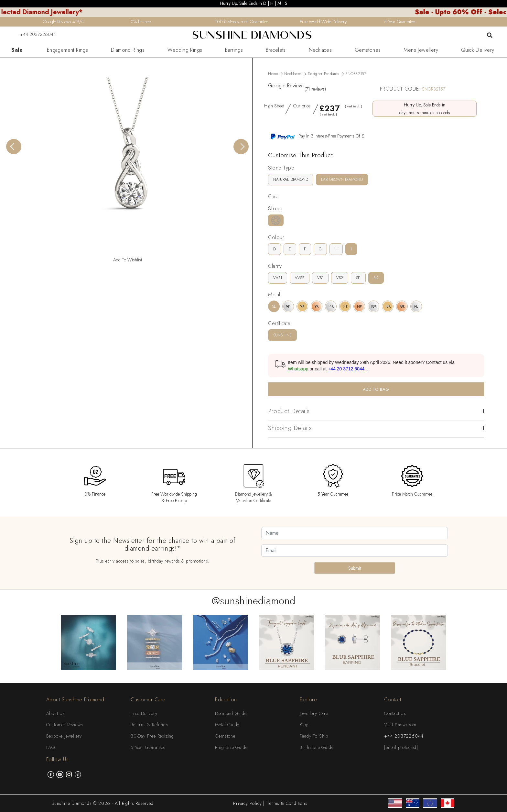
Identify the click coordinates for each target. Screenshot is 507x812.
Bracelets (276, 50)
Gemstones (368, 50)
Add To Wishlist (128, 260)
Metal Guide (227, 725)
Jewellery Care (314, 713)
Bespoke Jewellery (64, 736)
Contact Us (395, 713)
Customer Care (148, 700)
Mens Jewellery (421, 50)
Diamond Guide (231, 713)
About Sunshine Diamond (75, 700)
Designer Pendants (323, 74)
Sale (17, 50)
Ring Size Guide (231, 747)
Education (226, 700)
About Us (56, 713)
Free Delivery (144, 713)
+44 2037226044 (34, 34)
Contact (393, 700)
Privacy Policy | (249, 803)
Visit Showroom (400, 725)
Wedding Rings (185, 50)
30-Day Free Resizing (152, 736)
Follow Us (58, 759)
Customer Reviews (65, 725)
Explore (308, 700)
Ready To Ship (314, 736)
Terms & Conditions (287, 803)
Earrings (234, 50)
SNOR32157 (356, 74)
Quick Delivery (478, 50)
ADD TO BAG (376, 389)
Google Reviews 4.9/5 (63, 22)
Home (273, 74)
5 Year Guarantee (148, 747)
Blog (304, 725)
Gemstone (225, 736)
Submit (355, 568)
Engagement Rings (67, 50)
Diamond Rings (128, 50)
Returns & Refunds (149, 725)
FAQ (51, 747)
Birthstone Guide (317, 747)
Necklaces (320, 50)
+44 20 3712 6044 (346, 369)
